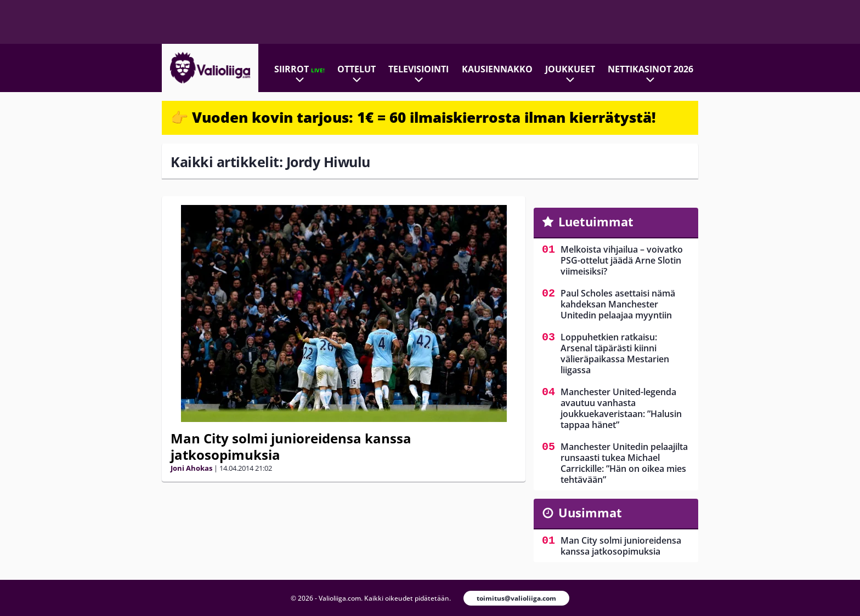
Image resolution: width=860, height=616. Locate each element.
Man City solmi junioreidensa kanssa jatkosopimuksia (291, 446)
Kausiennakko (497, 69)
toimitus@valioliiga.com (516, 598)
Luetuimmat (596, 221)
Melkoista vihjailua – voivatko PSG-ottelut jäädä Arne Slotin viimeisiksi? (622, 260)
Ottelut (357, 69)
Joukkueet (570, 69)
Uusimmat (590, 512)
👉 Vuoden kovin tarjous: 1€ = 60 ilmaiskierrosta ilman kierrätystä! (413, 117)
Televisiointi (418, 69)
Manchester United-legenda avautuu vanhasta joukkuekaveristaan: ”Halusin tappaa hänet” (621, 408)
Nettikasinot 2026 (650, 69)
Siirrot (299, 69)
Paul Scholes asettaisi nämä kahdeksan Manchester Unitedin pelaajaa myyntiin (618, 304)
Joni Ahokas (191, 468)
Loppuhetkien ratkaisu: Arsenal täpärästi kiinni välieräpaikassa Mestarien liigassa (615, 353)
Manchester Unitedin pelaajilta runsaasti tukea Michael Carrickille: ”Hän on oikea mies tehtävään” (624, 463)
